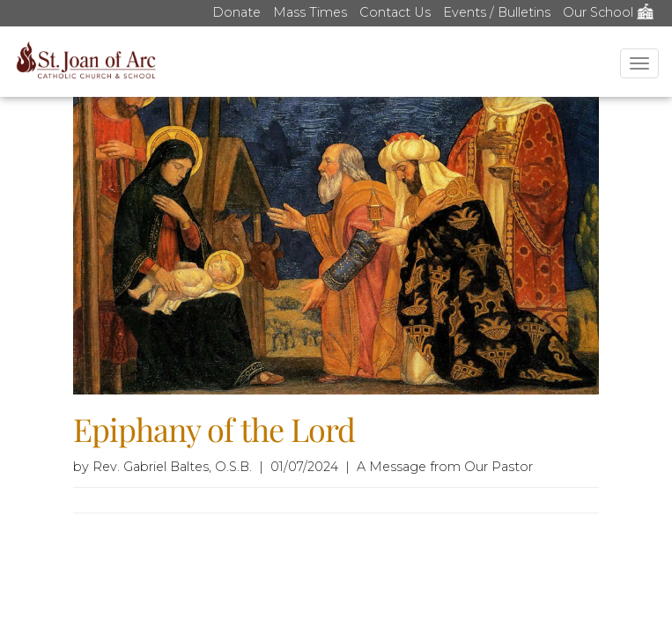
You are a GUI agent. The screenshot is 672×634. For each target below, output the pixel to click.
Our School (609, 12)
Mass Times (310, 12)
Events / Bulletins (497, 12)
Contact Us (395, 12)
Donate (236, 12)
